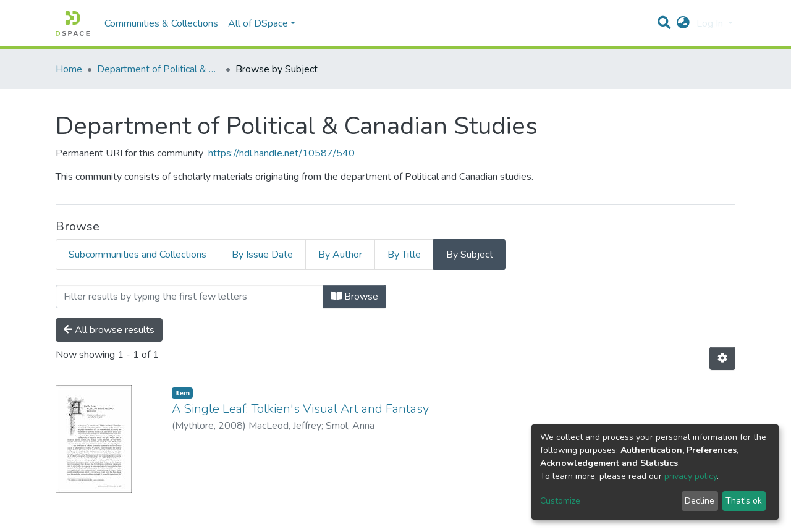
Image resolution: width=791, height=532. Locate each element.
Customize (560, 501)
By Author (340, 255)
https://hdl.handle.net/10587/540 (281, 153)
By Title (404, 255)
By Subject (470, 255)
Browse (354, 297)
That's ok (744, 501)
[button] (683, 23)
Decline (700, 501)
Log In (711, 23)
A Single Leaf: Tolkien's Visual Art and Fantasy (300, 409)
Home (69, 69)
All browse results (109, 330)
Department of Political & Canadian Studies (159, 69)
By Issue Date (262, 255)
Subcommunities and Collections (137, 255)
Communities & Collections (161, 23)
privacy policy (691, 476)
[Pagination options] (722, 358)
